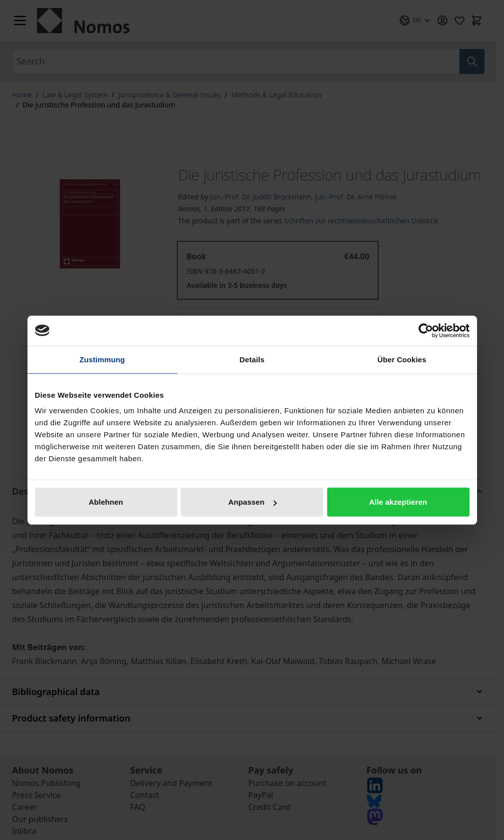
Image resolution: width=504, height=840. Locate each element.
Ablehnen (106, 502)
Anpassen (252, 502)
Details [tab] (252, 359)
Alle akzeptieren (398, 502)
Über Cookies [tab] (402, 359)
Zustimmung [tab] (102, 359)
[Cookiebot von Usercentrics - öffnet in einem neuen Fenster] (426, 330)
